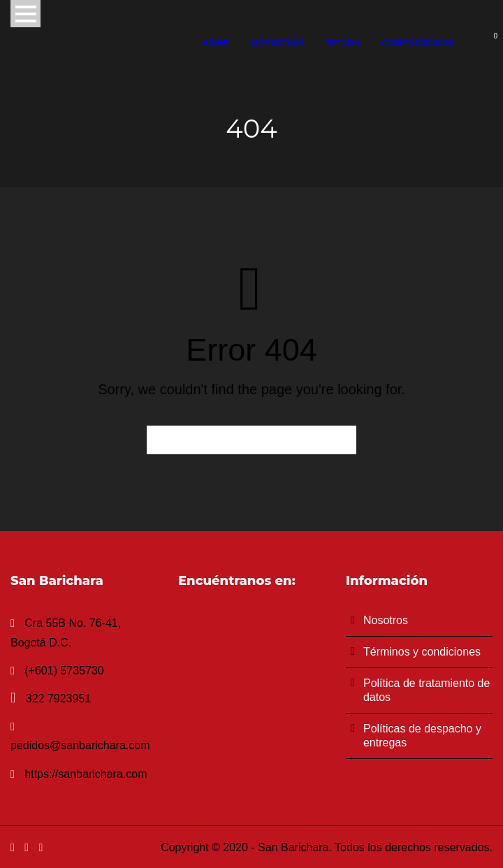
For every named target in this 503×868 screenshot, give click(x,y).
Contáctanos (418, 43)
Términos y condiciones (422, 652)
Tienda (343, 43)
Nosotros (278, 43)
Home (216, 43)
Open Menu (25, 14)
